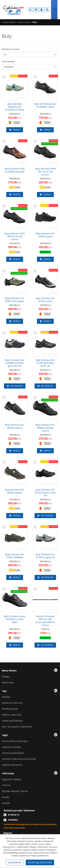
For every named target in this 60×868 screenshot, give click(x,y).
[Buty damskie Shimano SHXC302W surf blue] (15, 107)
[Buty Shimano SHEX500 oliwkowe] (15, 556)
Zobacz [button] (15, 130)
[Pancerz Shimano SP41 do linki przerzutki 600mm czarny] (45, 621)
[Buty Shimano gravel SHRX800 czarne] (45, 105)
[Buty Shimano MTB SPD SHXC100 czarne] (45, 172)
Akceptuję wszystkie (40, 862)
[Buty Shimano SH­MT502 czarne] (15, 426)
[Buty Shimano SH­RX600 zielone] (15, 491)
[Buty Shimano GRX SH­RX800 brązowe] (15, 170)
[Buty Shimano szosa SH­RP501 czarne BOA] (15, 619)
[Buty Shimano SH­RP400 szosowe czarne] (45, 428)
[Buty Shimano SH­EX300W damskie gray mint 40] (15, 363)
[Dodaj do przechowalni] (4, 77)
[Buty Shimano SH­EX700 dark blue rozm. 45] (45, 363)
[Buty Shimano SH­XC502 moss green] (15, 300)
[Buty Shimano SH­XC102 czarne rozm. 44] (45, 493)
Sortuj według (8, 61)
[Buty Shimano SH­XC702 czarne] (45, 300)
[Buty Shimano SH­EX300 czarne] (45, 235)
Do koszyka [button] (15, 386)
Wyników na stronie (11, 49)
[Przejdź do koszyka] (54, 10)
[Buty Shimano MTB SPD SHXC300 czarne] (15, 237)
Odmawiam (15, 862)
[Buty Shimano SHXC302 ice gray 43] (45, 556)
